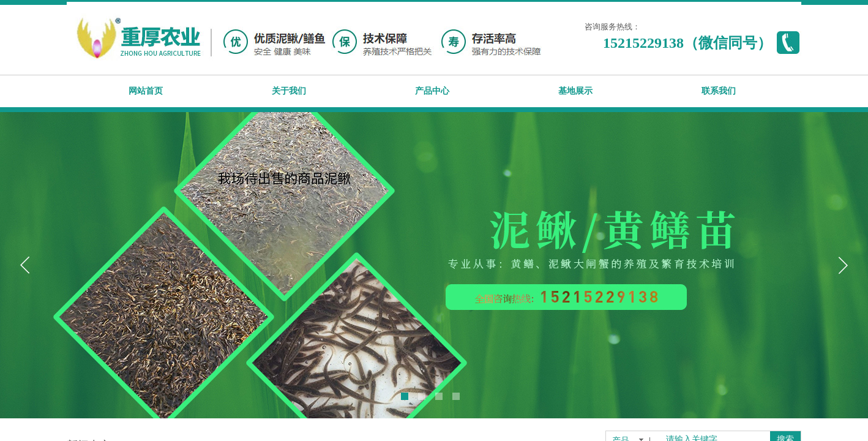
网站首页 (146, 91)
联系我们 (719, 91)
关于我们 (289, 91)
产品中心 (432, 91)
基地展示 (575, 91)
